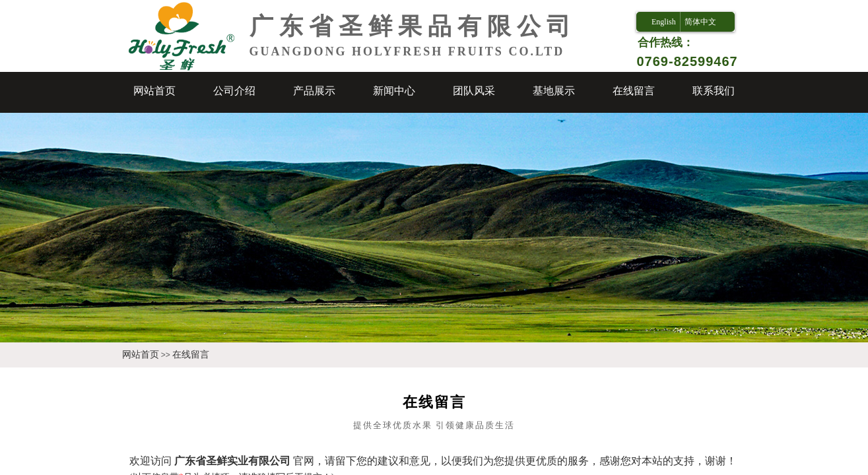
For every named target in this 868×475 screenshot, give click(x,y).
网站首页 (154, 91)
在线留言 (634, 91)
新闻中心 (394, 91)
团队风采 (474, 91)
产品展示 (314, 91)
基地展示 (554, 91)
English (664, 22)
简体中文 (700, 22)
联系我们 (714, 91)
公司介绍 (234, 91)
